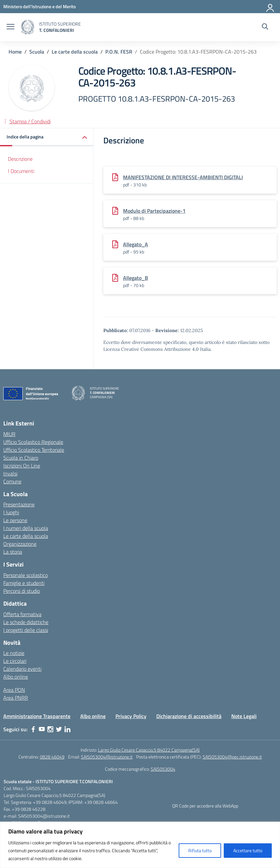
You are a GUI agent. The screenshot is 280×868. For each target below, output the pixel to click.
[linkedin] (67, 729)
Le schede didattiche (26, 622)
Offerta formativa (22, 614)
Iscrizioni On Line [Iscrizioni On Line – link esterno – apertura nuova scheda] (22, 466)
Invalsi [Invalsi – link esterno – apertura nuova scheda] (10, 473)
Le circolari (15, 661)
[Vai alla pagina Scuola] (37, 52)
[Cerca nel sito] (265, 27)
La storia (13, 552)
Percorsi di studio (22, 591)
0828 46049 (52, 757)
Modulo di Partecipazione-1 (154, 211)
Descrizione (20, 159)
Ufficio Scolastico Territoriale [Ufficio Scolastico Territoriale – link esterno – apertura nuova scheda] (34, 450)
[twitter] (59, 729)
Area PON (14, 690)
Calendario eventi (22, 669)
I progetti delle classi (26, 630)
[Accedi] (270, 7)
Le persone (15, 520)
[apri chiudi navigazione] (11, 27)
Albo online (16, 677)
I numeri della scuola (26, 528)
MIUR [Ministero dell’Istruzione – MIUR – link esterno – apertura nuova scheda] (9, 434)
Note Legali (244, 716)
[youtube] (42, 729)
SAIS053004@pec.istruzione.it (232, 757)
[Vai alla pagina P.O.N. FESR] (119, 52)
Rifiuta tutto (200, 850)
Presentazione (19, 504)
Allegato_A (136, 244)
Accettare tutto (248, 850)
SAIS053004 (163, 769)
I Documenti (21, 171)
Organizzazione (20, 544)
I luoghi (11, 512)
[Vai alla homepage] (28, 27)
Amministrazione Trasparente (37, 716)
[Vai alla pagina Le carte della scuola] (75, 52)
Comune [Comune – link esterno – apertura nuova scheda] (12, 481)
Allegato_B (136, 278)
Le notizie (14, 653)
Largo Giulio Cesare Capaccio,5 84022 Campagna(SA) (149, 750)
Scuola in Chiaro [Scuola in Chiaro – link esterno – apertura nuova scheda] (21, 458)
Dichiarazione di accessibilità (189, 716)
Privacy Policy (131, 716)
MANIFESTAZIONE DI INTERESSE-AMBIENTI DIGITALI (183, 177)
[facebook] (33, 729)
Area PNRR (16, 698)
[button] (47, 137)
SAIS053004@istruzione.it (107, 757)
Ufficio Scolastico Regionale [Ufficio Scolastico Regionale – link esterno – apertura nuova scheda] (33, 442)
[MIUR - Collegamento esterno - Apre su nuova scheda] (39, 6)
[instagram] (50, 729)
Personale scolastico (25, 575)
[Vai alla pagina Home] (15, 52)
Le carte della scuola (26, 536)
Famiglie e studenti (24, 583)
